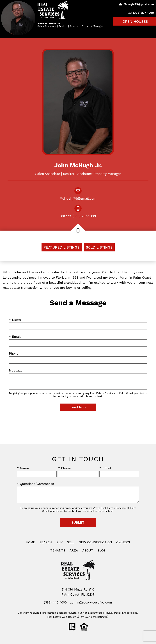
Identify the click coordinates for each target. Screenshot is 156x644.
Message (16, 370)
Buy (59, 542)
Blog (102, 550)
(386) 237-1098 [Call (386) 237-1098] (141, 13)
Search (46, 542)
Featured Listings (62, 247)
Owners (123, 542)
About (88, 550)
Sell (71, 542)
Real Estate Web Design (63, 617)
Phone (14, 353)
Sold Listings (99, 247)
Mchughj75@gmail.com (78, 198)
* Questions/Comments (35, 484)
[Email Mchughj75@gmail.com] (136, 4)
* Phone (64, 468)
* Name (15, 320)
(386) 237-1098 (78, 216)
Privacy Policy (113, 613)
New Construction (95, 542)
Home (30, 542)
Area (74, 550)
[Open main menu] (152, 30)
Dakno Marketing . (96, 617)
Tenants (58, 550)
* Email (15, 337)
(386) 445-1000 (55, 602)
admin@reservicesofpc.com (91, 602)
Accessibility (131, 613)
